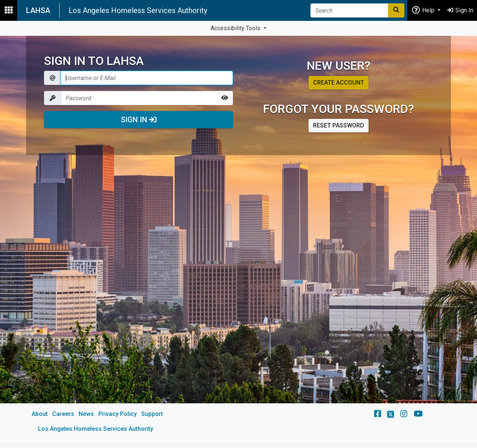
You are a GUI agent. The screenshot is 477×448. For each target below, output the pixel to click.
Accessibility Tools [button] (236, 28)
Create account (339, 83)
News (86, 414)
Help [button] (424, 10)
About (40, 414)
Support (152, 414)
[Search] (349, 10)
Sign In (139, 120)
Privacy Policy (118, 414)
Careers (63, 414)
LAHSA (38, 10)
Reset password (339, 125)
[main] (238, 239)
